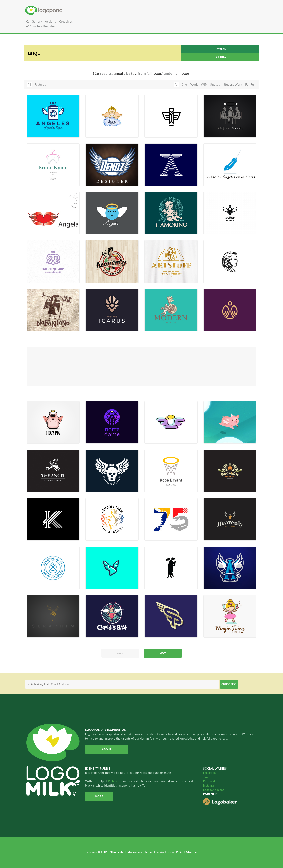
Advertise (192, 852)
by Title (221, 57)
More (99, 796)
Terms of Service (155, 852)
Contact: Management (130, 852)
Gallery (37, 22)
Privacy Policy (176, 852)
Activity (51, 22)
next (163, 653)
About (107, 749)
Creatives (66, 22)
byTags (221, 49)
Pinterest (209, 781)
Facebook (209, 773)
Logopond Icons (214, 790)
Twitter (208, 777)
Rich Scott (115, 781)
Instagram (210, 785)
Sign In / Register (41, 26)
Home (64, 10)
